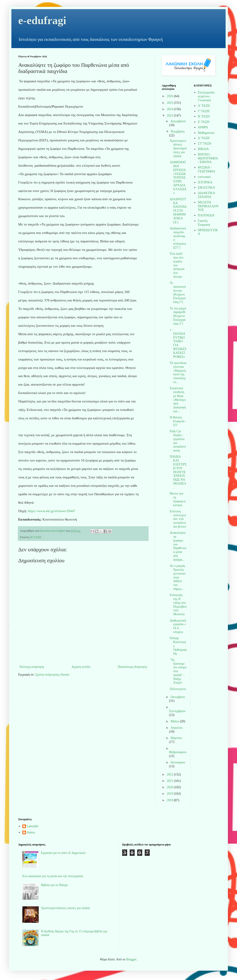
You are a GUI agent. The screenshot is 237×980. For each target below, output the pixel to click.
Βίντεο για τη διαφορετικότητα (178, 499)
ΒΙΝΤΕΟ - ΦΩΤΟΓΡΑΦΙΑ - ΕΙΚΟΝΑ (208, 158)
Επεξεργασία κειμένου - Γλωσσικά (206, 96)
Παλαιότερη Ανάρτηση (132, 667)
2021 (170, 781)
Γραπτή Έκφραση (204, 223)
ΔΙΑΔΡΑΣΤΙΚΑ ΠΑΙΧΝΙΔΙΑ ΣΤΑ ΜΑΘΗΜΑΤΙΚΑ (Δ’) (178, 211)
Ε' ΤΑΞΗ (204, 122)
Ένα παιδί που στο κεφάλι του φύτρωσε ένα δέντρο (177, 265)
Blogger (131, 959)
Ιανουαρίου (178, 762)
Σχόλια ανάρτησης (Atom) (52, 675)
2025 (170, 103)
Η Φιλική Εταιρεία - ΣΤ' (178, 421)
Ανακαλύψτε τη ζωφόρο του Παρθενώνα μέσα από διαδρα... (178, 546)
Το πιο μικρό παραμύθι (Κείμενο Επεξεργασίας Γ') (178, 316)
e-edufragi (42, 20)
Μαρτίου (176, 738)
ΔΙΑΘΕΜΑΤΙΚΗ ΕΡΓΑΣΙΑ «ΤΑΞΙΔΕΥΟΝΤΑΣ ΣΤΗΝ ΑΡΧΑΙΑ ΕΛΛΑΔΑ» (178, 178)
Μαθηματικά (206, 133)
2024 (170, 109)
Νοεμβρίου (178, 131)
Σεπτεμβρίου (177, 711)
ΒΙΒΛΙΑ (203, 149)
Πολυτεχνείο (178, 689)
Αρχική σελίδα (81, 667)
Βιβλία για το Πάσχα (54, 885)
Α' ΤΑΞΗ (204, 106)
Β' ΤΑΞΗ (36, 537)
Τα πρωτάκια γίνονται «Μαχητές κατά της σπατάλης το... (178, 372)
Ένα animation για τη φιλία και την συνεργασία (53, 876)
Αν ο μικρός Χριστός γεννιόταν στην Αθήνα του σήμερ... (178, 577)
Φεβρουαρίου (178, 752)
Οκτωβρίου (178, 697)
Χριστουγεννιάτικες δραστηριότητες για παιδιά (178, 148)
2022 (170, 774)
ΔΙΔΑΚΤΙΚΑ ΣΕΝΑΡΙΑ (206, 195)
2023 (170, 115)
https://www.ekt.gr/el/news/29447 (52, 511)
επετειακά (204, 177)
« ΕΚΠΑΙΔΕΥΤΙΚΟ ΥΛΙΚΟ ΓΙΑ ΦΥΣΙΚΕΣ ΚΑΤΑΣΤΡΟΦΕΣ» (178, 343)
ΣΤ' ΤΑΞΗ (205, 144)
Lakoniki (33, 826)
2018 (170, 800)
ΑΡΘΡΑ (203, 127)
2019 (170, 794)
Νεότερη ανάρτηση (32, 667)
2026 (170, 96)
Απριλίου (176, 728)
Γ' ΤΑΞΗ (204, 111)
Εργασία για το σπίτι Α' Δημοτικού (63, 853)
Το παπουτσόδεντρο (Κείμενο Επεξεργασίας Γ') (178, 292)
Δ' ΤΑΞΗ (204, 138)
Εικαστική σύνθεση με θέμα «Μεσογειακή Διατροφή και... (178, 400)
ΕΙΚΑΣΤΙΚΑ (206, 188)
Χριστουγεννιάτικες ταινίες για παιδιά (65, 908)
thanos (31, 832)
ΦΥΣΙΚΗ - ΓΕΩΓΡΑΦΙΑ (206, 169)
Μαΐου (175, 721)
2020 (170, 787)
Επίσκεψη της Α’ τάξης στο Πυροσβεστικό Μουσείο (178, 605)
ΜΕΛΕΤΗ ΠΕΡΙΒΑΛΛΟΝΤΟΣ (208, 206)
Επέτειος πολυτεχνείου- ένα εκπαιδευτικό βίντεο (178, 519)
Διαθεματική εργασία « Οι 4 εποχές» (178, 626)
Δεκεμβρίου (178, 121)
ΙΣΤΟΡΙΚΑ (205, 182)
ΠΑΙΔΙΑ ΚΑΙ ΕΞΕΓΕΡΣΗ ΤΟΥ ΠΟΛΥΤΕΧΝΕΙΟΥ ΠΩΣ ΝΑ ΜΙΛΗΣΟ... (178, 472)
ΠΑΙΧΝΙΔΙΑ (206, 215)
